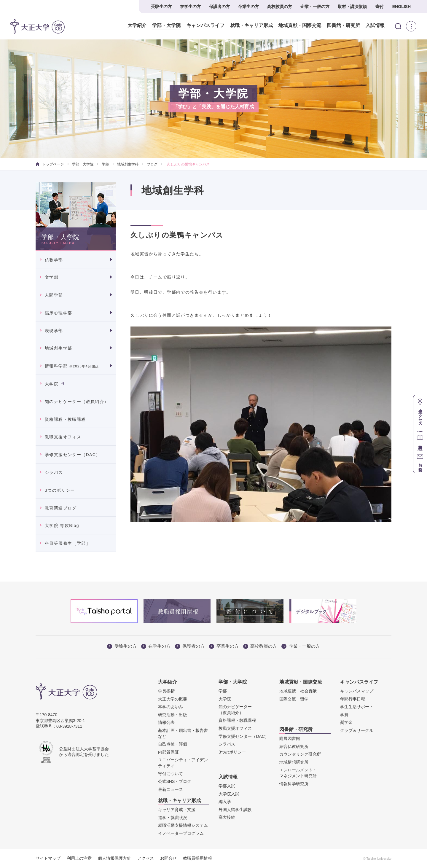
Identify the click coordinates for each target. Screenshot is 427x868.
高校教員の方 (280, 7)
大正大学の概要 (173, 699)
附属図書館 (290, 738)
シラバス (54, 472)
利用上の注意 (79, 858)
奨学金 (346, 722)
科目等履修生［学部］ (68, 543)
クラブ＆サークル (357, 730)
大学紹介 (130, 26)
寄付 (380, 7)
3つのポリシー (60, 490)
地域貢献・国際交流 (293, 26)
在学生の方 (190, 7)
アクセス (146, 858)
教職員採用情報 (197, 858)
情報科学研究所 (294, 784)
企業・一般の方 (315, 7)
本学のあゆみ (171, 707)
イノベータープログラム (181, 833)
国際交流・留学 (294, 699)
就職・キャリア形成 (245, 26)
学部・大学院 (160, 26)
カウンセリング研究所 (300, 754)
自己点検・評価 (173, 744)
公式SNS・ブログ (175, 781)
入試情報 (369, 26)
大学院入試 (229, 794)
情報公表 (166, 722)
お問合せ (168, 858)
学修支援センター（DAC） (73, 455)
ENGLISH (401, 7)
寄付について (171, 774)
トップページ (50, 164)
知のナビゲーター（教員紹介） (77, 402)
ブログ (152, 164)
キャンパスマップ (357, 691)
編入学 (225, 802)
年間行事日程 (353, 699)
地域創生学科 (128, 164)
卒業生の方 (248, 7)
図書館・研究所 (337, 26)
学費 (344, 715)
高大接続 (227, 817)
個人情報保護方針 (114, 858)
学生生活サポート (357, 707)
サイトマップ (48, 858)
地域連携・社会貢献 (298, 691)
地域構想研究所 (294, 762)
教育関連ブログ (61, 508)
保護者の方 (219, 7)
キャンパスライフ (199, 26)
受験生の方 (161, 7)
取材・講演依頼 (352, 7)
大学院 (55, 384)
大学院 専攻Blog (62, 525)
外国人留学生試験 (235, 810)
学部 (105, 164)
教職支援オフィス (63, 437)
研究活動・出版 (173, 715)
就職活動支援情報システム (183, 825)
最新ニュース (171, 789)
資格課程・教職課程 (65, 419)
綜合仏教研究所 (294, 746)
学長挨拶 (166, 691)
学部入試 (227, 786)
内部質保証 (168, 752)
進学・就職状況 (173, 818)
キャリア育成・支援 (177, 810)
